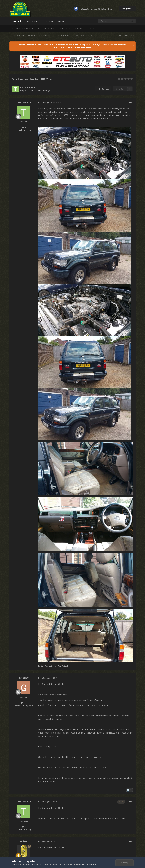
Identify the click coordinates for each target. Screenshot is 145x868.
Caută (91, 28)
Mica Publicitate (33, 21)
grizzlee (24, 678)
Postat (48, 102)
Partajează (103, 89)
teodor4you (30, 87)
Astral (24, 841)
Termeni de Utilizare (87, 864)
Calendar (49, 21)
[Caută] (114, 21)
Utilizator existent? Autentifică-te (99, 9)
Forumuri (16, 22)
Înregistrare (127, 9)
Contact (61, 21)
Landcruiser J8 (43, 90)
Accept (125, 863)
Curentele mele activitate (21, 28)
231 (24, 703)
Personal (79, 28)
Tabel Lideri (65, 28)
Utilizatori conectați (47, 28)
